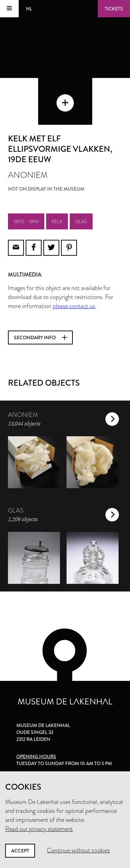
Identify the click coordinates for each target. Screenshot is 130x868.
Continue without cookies (78, 850)
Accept (20, 851)
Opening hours (36, 756)
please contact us (74, 306)
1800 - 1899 (26, 221)
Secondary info (40, 337)
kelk (57, 221)
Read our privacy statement (39, 829)
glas (81, 221)
